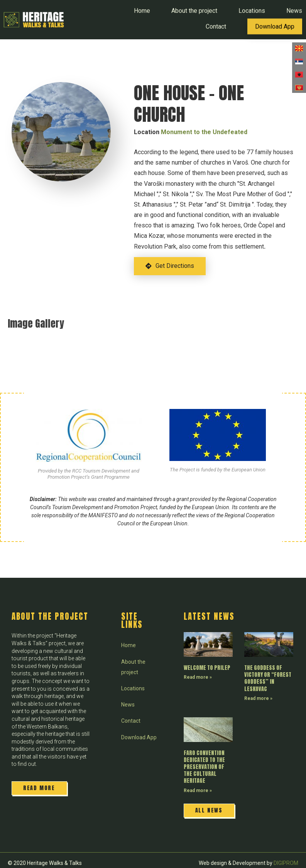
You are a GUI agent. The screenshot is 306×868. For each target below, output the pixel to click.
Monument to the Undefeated (204, 132)
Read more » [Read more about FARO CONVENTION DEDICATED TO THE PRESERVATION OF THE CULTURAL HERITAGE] (198, 791)
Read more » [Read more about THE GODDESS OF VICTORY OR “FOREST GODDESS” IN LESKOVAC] (258, 698)
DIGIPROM (286, 863)
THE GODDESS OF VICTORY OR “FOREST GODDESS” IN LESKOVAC (268, 678)
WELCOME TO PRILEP (207, 668)
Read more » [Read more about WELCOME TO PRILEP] (198, 677)
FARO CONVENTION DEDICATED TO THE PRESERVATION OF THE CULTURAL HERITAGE (204, 767)
